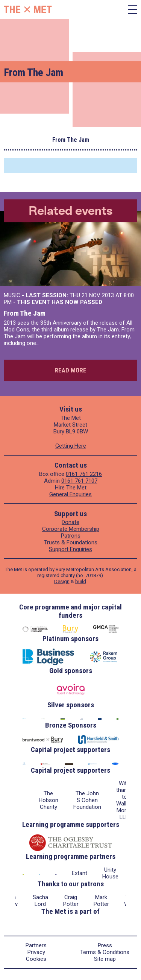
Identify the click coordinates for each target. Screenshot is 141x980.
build (81, 581)
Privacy (36, 952)
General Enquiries (70, 494)
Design (62, 581)
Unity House (110, 873)
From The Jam (25, 313)
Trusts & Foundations (71, 542)
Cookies (36, 959)
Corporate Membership (71, 529)
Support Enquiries (70, 549)
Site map (105, 959)
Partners (36, 945)
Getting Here (71, 446)
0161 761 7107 (79, 481)
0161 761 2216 (84, 474)
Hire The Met (71, 488)
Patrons (71, 536)
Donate (70, 522)
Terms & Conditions (105, 952)
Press (105, 945)
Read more (70, 370)
